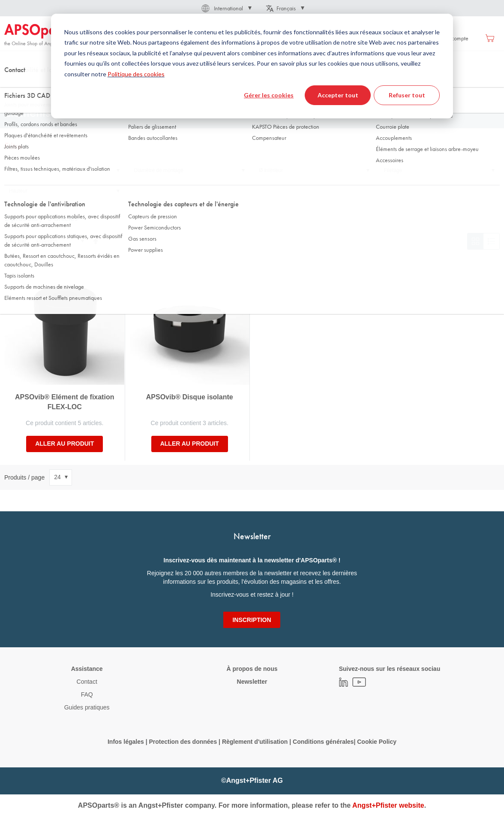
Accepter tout (338, 95)
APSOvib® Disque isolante (190, 397)
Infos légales (126, 742)
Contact (87, 682)
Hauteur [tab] (18, 191)
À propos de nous (252, 669)
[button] (226, 8)
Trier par (15, 241)
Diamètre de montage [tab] (159, 170)
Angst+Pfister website (388, 805)
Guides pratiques (87, 707)
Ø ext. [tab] (16, 170)
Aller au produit (64, 444)
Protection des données (183, 742)
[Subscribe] (252, 620)
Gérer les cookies (269, 95)
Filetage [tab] (393, 170)
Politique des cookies (136, 74)
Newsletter (252, 682)
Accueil (13, 85)
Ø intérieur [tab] (271, 170)
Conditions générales (323, 742)
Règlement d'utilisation (255, 742)
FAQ (87, 694)
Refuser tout (407, 95)
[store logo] (41, 35)
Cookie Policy (377, 742)
